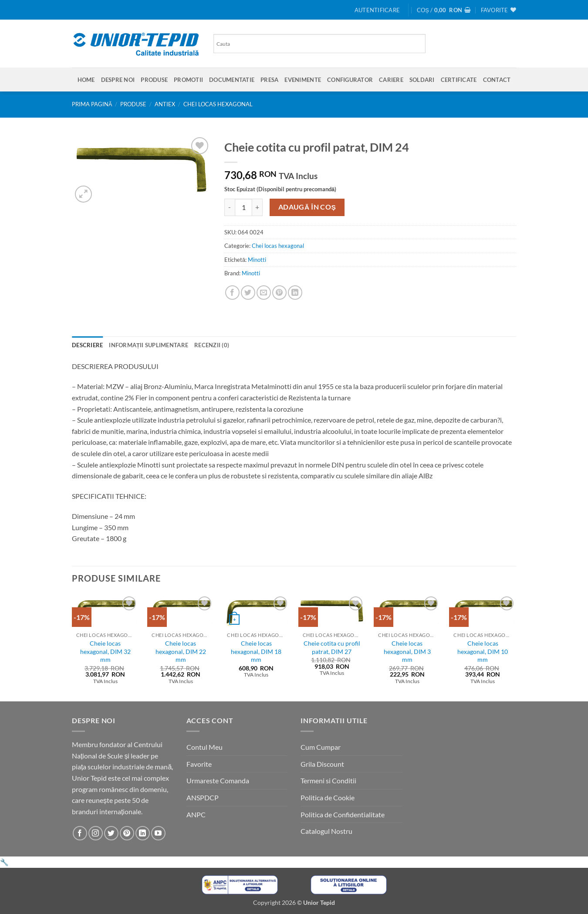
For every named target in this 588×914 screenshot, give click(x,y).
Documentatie (232, 80)
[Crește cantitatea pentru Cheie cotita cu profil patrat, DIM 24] (257, 207)
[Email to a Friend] (264, 293)
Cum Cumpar (321, 747)
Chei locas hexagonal (218, 104)
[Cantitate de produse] (243, 207)
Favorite (199, 764)
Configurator (350, 80)
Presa (269, 80)
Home (86, 80)
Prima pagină (92, 104)
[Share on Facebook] (232, 293)
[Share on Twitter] (248, 293)
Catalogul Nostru (326, 831)
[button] (377, 10)
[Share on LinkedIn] (295, 293)
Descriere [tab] (87, 345)
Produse (154, 80)
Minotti (257, 260)
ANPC (196, 814)
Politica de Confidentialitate (343, 814)
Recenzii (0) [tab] (212, 345)
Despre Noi (118, 80)
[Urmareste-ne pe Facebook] (80, 833)
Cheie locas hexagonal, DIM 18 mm (256, 651)
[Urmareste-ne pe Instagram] (96, 833)
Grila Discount (322, 764)
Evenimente (303, 80)
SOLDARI (422, 80)
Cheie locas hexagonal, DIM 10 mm (483, 651)
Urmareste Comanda (218, 780)
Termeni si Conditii (328, 780)
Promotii (188, 80)
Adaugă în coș (307, 207)
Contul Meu (204, 747)
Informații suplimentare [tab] (149, 345)
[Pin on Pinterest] (279, 293)
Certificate (459, 80)
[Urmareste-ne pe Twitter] (111, 833)
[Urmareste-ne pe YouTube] (158, 833)
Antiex (165, 104)
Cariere (391, 80)
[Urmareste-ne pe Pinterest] (127, 833)
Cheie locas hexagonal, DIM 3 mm (407, 651)
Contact (497, 80)
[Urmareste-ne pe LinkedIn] (143, 833)
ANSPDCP (203, 797)
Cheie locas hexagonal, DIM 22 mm (181, 651)
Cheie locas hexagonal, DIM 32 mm (105, 651)
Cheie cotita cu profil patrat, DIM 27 (332, 647)
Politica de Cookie (328, 797)
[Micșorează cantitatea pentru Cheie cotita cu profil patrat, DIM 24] (230, 207)
